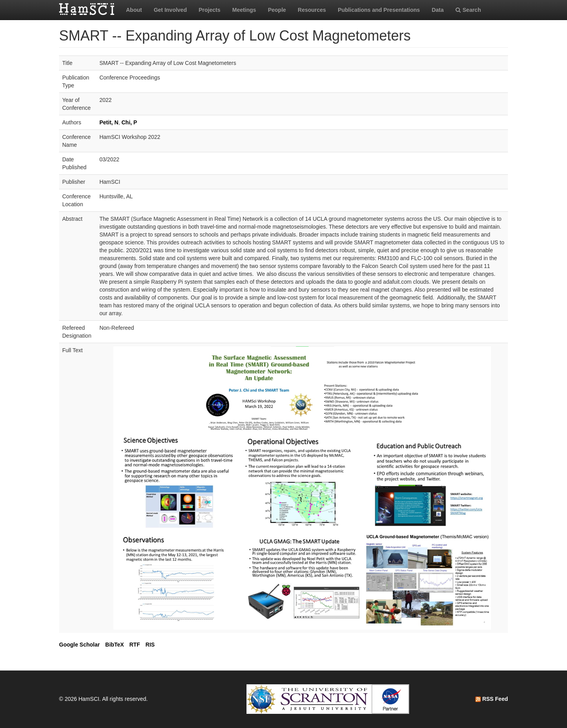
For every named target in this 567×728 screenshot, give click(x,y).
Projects (209, 10)
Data (437, 10)
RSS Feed (492, 699)
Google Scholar (79, 645)
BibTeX (114, 645)
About (134, 10)
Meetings (244, 10)
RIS (150, 645)
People (277, 10)
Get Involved (170, 10)
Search (468, 10)
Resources (312, 10)
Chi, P (129, 122)
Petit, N (109, 122)
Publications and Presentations (379, 10)
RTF (134, 645)
